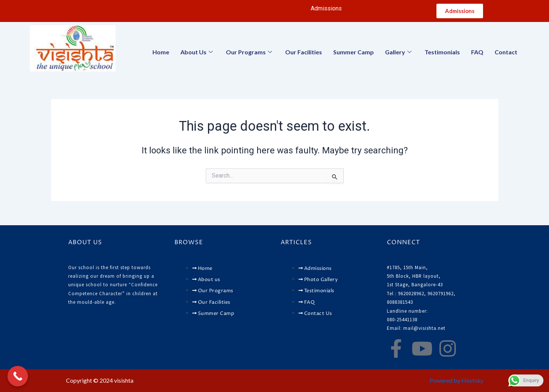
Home (161, 52)
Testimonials (442, 52)
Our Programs (250, 52)
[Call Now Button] (18, 376)
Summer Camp (354, 52)
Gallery (399, 52)
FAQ (477, 52)
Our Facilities (304, 52)
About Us (198, 52)
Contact (506, 52)
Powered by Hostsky (456, 380)
